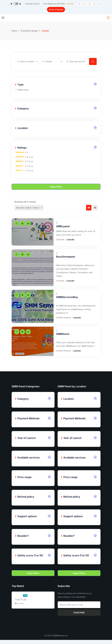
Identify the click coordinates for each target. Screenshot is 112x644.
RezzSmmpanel (66, 262)
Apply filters (56, 192)
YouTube (20, 609)
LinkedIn (70, 245)
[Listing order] (29, 213)
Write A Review (56, 10)
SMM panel (63, 232)
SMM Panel (23, 95)
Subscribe (79, 618)
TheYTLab (21, 605)
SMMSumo (63, 339)
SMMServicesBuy (67, 303)
